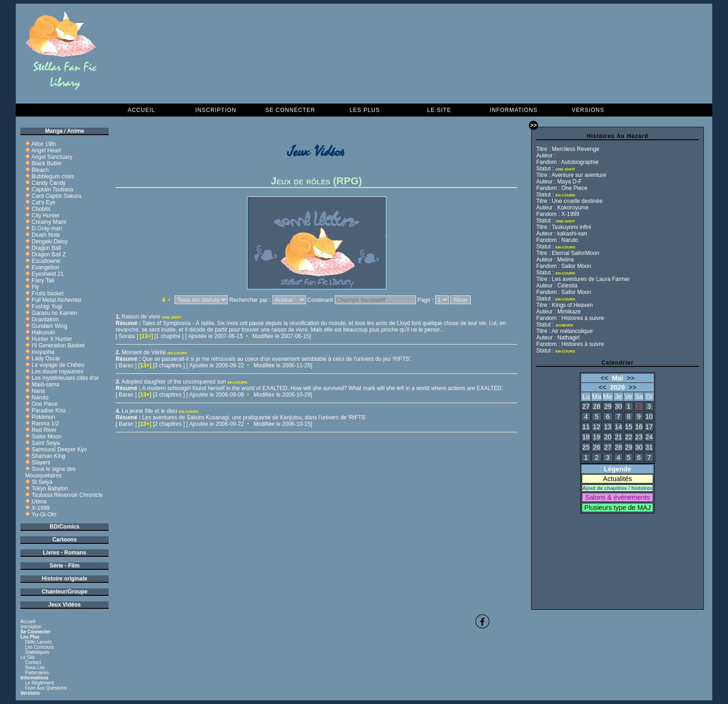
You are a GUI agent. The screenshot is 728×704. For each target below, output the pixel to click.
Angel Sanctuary (52, 157)
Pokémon (43, 417)
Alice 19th (44, 144)
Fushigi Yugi (47, 306)
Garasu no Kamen (54, 313)
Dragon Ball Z (49, 254)
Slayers (41, 463)
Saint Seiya (46, 443)
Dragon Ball (46, 248)
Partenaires (37, 673)
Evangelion (45, 267)
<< (604, 378)
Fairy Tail (43, 280)
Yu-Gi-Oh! (44, 515)
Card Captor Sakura (56, 196)
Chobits (41, 209)
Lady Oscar (46, 359)
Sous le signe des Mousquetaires (50, 472)
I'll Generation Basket (58, 345)
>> (631, 378)
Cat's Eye (43, 202)
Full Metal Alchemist (56, 300)
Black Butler (46, 163)
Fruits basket (48, 293)
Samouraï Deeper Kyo (59, 450)
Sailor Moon (46, 437)
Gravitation (45, 319)
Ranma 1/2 (45, 424)
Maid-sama (45, 385)
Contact (33, 662)
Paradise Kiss (49, 411)
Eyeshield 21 (48, 274)
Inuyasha (43, 352)
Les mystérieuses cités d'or (65, 378)
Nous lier (35, 668)
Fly (35, 287)
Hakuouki (43, 332)
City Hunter (45, 215)
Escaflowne (46, 261)
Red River (44, 430)
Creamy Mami (49, 222)
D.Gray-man (47, 228)
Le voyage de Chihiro (58, 365)
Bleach (40, 170)
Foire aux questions (46, 688)
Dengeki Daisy (49, 241)
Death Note (46, 235)
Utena (39, 502)
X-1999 (41, 508)
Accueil (141, 110)
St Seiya (42, 482)
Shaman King (48, 456)
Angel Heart (46, 150)
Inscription (216, 110)
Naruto (40, 398)
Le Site (439, 110)
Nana (38, 391)
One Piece (45, 404)
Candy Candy (49, 183)
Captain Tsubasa (52, 189)
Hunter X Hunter (52, 339)
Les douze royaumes (57, 372)
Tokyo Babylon (50, 489)
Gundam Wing (49, 326)
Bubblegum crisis (53, 176)
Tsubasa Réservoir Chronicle (67, 495)
